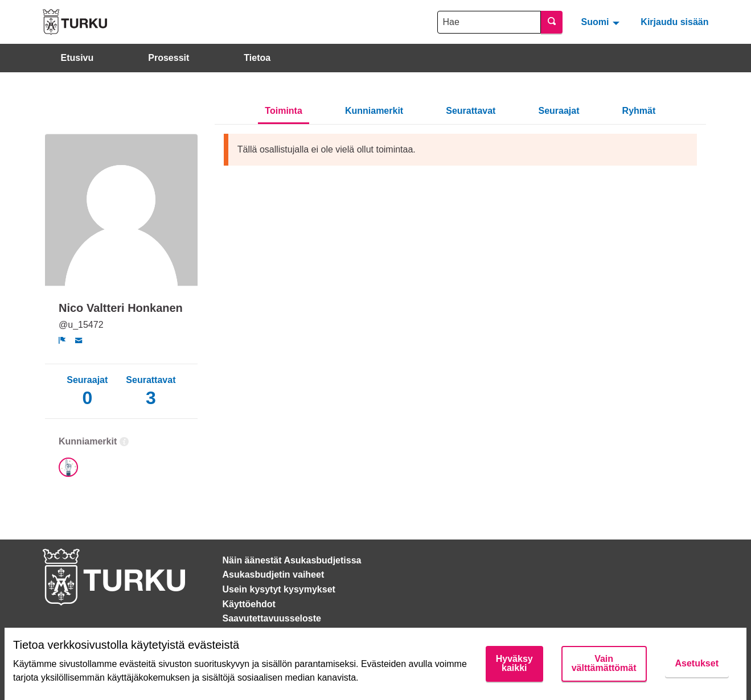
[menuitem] (602, 22)
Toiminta (283, 111)
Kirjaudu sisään (674, 22)
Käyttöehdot (249, 604)
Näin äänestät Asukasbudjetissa (292, 560)
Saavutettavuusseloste (272, 618)
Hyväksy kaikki (514, 663)
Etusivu (77, 58)
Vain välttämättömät (604, 663)
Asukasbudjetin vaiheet (274, 575)
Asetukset (697, 663)
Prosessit (169, 58)
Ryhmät (639, 111)
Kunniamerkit (374, 111)
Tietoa (257, 58)
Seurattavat (471, 111)
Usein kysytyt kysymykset (279, 589)
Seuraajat (559, 111)
